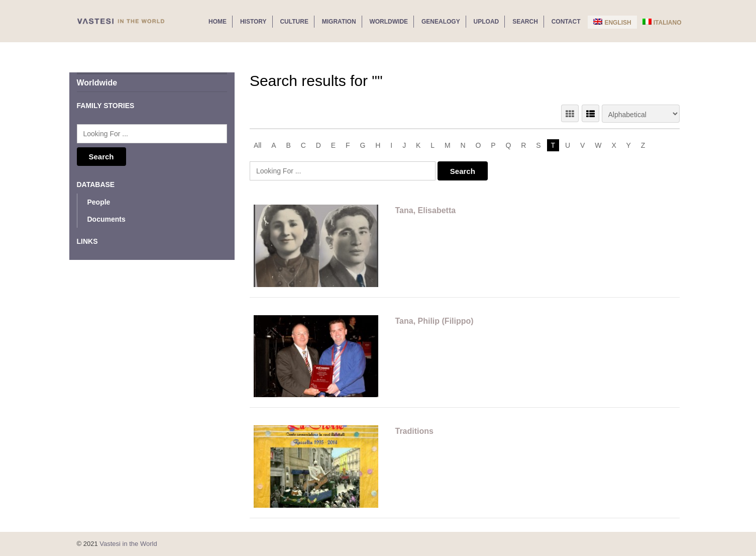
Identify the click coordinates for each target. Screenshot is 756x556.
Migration (339, 22)
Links (87, 241)
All (258, 145)
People (99, 202)
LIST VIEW (590, 113)
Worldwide (389, 22)
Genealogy (441, 22)
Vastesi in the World (128, 544)
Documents (106, 219)
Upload (487, 22)
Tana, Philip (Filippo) (434, 321)
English (612, 22)
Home (218, 22)
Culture (294, 22)
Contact (566, 22)
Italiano (662, 22)
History (253, 22)
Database (96, 184)
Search (525, 22)
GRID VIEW (570, 113)
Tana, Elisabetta (425, 210)
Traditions (414, 431)
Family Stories (106, 106)
